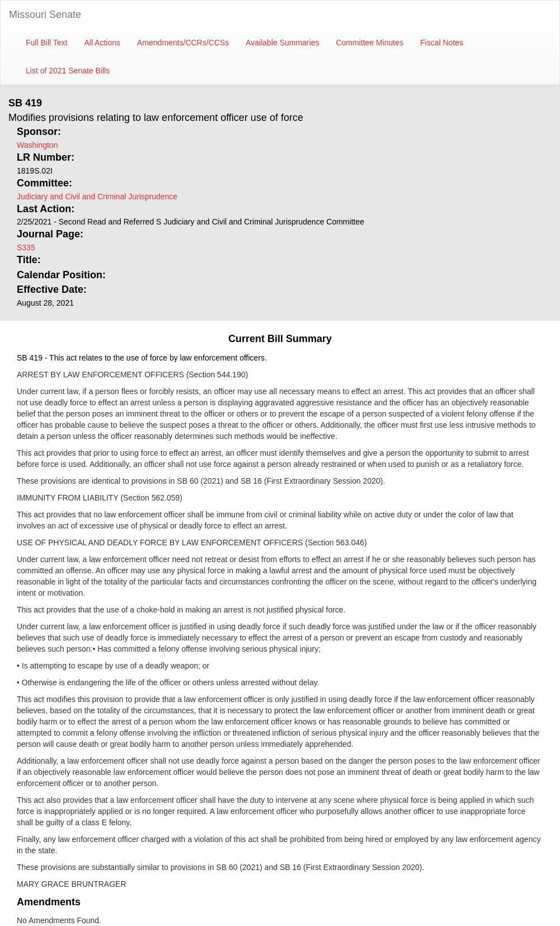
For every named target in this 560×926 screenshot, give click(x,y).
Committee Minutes (370, 43)
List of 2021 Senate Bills (68, 71)
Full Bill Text (46, 43)
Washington (37, 145)
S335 (26, 247)
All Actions (102, 43)
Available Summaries (282, 43)
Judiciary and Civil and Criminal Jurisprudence (97, 197)
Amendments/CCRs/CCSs (183, 43)
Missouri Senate (45, 15)
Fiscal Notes (442, 43)
